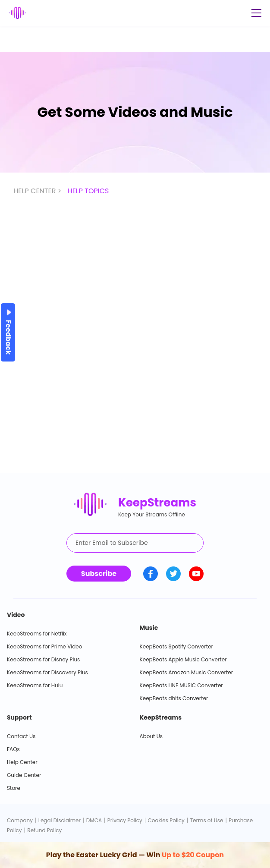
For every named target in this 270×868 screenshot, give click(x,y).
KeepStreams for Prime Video (44, 646)
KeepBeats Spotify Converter (177, 646)
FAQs (13, 749)
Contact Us (21, 736)
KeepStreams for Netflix (37, 634)
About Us (151, 736)
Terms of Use (207, 820)
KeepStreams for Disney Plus (43, 659)
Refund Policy (44, 830)
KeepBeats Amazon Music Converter (187, 672)
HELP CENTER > (38, 191)
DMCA (94, 820)
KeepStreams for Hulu (35, 685)
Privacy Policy (125, 820)
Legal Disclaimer (60, 820)
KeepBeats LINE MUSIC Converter (181, 685)
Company (20, 820)
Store (14, 788)
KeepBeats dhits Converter (174, 698)
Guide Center (24, 775)
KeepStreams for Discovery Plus (47, 672)
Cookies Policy (166, 820)
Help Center (22, 762)
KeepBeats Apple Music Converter (183, 659)
